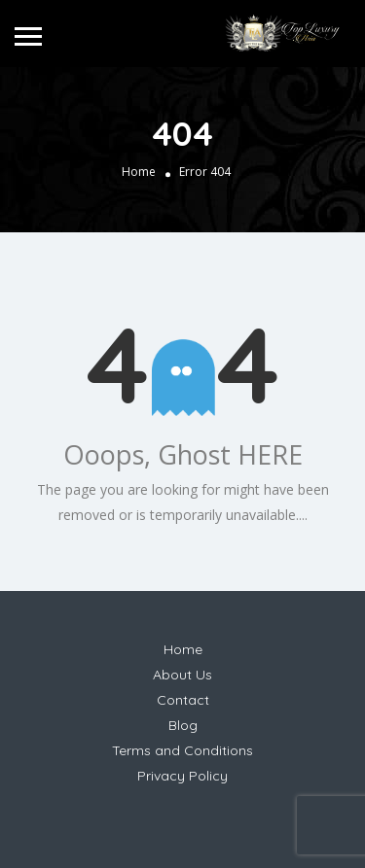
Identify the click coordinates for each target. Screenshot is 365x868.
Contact (183, 700)
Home (139, 172)
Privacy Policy (182, 776)
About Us (182, 675)
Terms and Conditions (182, 750)
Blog (183, 725)
